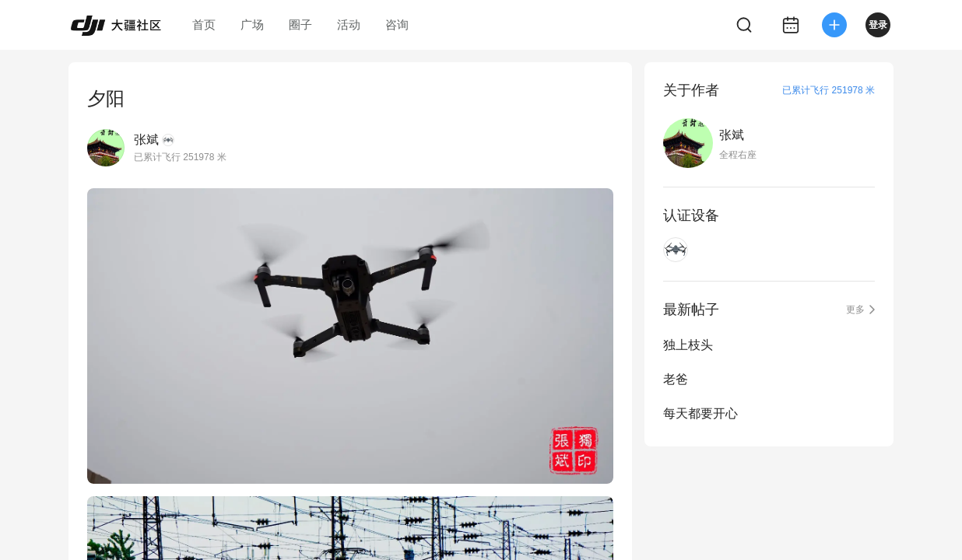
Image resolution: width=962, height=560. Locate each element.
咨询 (397, 24)
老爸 (676, 379)
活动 (349, 24)
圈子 (300, 24)
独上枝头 (688, 345)
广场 (252, 24)
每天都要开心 (700, 413)
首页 (204, 24)
